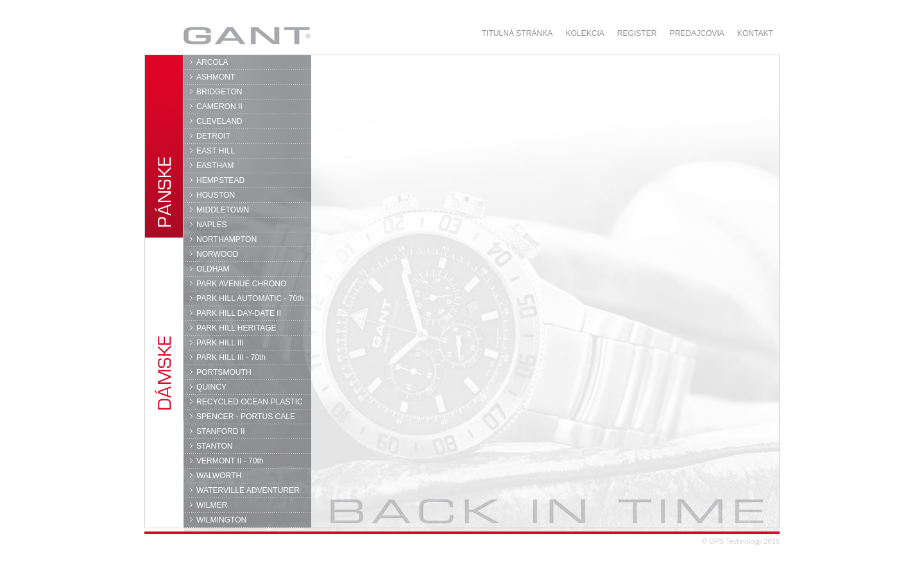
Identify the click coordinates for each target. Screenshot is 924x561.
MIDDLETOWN (223, 210)
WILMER (212, 505)
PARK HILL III (220, 343)
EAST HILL (216, 151)
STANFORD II (221, 431)
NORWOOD (218, 254)
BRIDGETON (219, 92)
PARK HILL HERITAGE (236, 328)
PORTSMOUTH (224, 372)
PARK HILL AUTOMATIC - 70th (250, 298)
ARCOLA (212, 62)
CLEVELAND (219, 121)
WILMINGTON (221, 520)
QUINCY (211, 387)
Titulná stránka (518, 33)
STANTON (215, 446)
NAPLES (212, 225)
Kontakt (755, 33)
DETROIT (213, 136)
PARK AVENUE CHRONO (242, 284)
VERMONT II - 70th (230, 461)
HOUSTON (216, 195)
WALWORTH (219, 476)
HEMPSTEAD (220, 180)
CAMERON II (219, 107)
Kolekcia (585, 33)
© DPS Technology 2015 (741, 541)
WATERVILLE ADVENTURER (248, 490)
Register (637, 33)
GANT (247, 35)
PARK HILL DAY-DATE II (239, 313)
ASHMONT (216, 77)
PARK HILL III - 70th (231, 358)
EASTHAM (215, 166)
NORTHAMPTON (227, 239)
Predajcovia (697, 33)
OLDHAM (213, 269)
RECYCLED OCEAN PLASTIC (250, 402)
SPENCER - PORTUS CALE (246, 417)
